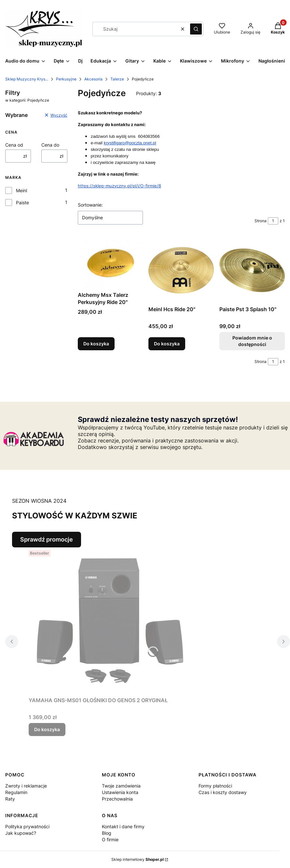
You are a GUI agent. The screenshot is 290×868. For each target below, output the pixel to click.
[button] (196, 29)
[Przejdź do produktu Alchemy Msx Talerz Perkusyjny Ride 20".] (110, 263)
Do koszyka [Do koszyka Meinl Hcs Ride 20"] (167, 344)
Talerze (117, 79)
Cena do (50, 145)
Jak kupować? (21, 833)
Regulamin (16, 792)
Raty (10, 799)
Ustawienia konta (120, 792)
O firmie (110, 839)
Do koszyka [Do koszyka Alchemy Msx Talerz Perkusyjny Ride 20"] (96, 344)
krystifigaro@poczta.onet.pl (130, 143)
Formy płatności (215, 786)
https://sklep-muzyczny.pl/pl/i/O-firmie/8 (119, 186)
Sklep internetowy (138, 859)
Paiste (22, 203)
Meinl (21, 190)
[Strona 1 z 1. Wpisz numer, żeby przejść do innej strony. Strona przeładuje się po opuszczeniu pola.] (273, 221)
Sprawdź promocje (47, 539)
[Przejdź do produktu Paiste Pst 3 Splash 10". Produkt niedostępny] (252, 270)
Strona (261, 221)
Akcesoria (93, 79)
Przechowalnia (117, 799)
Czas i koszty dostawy (223, 792)
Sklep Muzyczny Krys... (27, 79)
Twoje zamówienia (121, 786)
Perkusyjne (66, 79)
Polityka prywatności (27, 826)
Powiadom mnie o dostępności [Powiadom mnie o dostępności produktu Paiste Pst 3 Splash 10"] (252, 341)
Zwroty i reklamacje (26, 786)
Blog (107, 833)
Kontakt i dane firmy (123, 826)
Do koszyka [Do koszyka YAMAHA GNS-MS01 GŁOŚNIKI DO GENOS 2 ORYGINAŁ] (47, 729)
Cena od (14, 145)
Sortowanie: (90, 205)
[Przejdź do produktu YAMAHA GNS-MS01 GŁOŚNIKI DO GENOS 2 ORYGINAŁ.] (110, 621)
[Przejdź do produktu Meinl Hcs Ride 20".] (181, 270)
